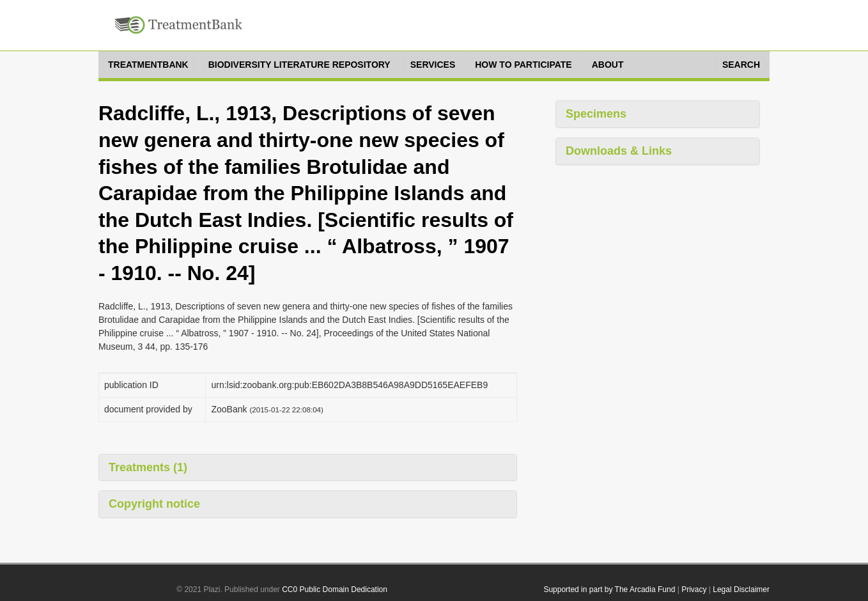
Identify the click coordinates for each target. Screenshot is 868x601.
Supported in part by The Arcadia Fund (609, 589)
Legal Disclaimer (741, 589)
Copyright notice (154, 504)
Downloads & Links (619, 151)
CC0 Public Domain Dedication (335, 589)
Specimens (596, 114)
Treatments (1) (148, 467)
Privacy (694, 589)
